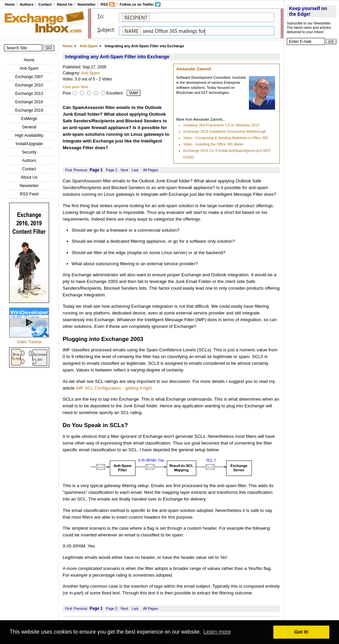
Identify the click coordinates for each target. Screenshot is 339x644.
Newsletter (87, 4)
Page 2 (112, 170)
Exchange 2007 (29, 77)
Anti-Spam (29, 68)
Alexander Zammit (194, 69)
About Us (64, 4)
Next (125, 170)
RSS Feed (29, 194)
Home (10, 4)
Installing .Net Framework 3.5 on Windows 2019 (221, 125)
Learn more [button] (217, 632)
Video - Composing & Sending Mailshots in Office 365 (226, 138)
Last (135, 170)
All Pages (151, 170)
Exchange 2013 (29, 94)
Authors (27, 4)
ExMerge (29, 119)
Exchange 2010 (29, 85)
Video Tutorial (29, 342)
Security (29, 152)
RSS (104, 4)
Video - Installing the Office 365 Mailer (213, 144)
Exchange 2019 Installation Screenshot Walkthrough (225, 131)
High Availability (29, 135)
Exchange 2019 (29, 110)
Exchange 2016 (29, 102)
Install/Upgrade (29, 144)
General (29, 127)
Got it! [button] (301, 632)
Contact (45, 4)
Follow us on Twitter (137, 4)
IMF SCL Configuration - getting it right (114, 388)
